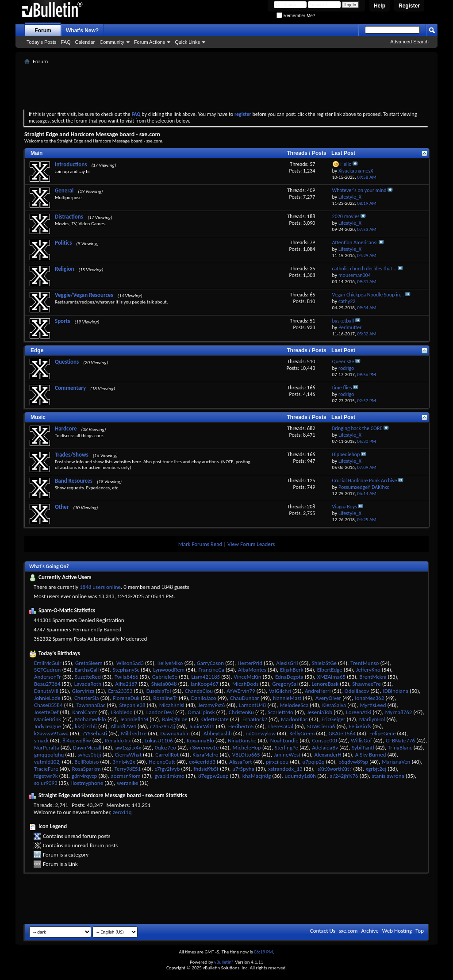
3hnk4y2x (124, 762)
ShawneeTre (366, 684)
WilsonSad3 (130, 663)
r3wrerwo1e (204, 747)
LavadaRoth (88, 684)
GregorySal (285, 684)
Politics (63, 243)
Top (420, 931)
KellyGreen (302, 733)
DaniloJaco (204, 698)
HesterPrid (250, 663)
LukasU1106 (159, 740)
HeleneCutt (162, 762)
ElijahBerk (292, 670)
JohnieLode (47, 698)
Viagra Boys (345, 507)
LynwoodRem (169, 670)
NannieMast (287, 698)
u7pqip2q (313, 762)
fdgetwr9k (46, 776)
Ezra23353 (121, 691)
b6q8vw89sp (353, 762)
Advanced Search (409, 42)
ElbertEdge (330, 670)
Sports (62, 321)
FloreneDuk (126, 698)
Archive (370, 931)
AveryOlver (328, 698)
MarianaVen (396, 762)
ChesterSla (87, 698)
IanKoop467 (205, 684)
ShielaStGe (324, 663)
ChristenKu (241, 712)
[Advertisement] (226, 87)
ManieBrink (48, 719)
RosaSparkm (86, 769)
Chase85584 (48, 705)
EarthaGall (87, 670)
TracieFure (46, 769)
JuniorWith (202, 726)
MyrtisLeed (373, 705)
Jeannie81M (134, 719)
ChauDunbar (245, 698)
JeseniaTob (320, 712)
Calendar (85, 42)
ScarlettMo (280, 712)
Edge (37, 350)
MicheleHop (247, 747)
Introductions (71, 164)
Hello (346, 164)
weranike (127, 783)
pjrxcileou (277, 762)
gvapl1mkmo (169, 776)
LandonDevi (160, 712)
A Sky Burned (371, 755)
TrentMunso (365, 663)
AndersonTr (48, 677)
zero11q (122, 812)
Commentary (70, 388)
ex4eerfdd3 (202, 762)
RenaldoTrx (118, 740)
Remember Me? (296, 16)
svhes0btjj (90, 755)
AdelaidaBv (325, 747)
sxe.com (348, 931)
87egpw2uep (213, 776)
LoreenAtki (359, 712)
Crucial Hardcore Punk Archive (365, 480)
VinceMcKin (247, 677)
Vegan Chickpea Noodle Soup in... (368, 295)
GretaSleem (89, 663)
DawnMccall (87, 747)
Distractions (69, 217)
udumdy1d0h (300, 776)
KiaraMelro (205, 755)
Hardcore (66, 429)
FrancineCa (211, 670)
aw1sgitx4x (128, 747)
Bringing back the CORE (357, 428)
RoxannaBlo (200, 740)
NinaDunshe (242, 740)
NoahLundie (284, 740)
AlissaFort (240, 762)
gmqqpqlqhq (49, 755)
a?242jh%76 (344, 776)
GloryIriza (83, 691)
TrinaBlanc (400, 747)
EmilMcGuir (48, 663)
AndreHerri (318, 691)
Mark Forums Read (200, 544)
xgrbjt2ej (376, 769)
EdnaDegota (289, 677)
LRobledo (121, 712)
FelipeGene (382, 733)
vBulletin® (224, 962)
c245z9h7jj (163, 726)
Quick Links (187, 42)
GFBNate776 (400, 740)
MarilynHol (372, 719)
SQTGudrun (47, 670)
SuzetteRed (88, 677)
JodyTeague (48, 726)
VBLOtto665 (246, 755)
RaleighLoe (175, 719)
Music (38, 417)
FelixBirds (360, 726)
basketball (343, 321)
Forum (43, 31)
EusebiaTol (159, 691)
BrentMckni (373, 677)
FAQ (66, 42)
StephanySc (126, 670)
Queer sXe (343, 361)
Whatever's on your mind (359, 190)
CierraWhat (128, 755)
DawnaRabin (175, 733)
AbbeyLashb (218, 733)
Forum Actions (150, 42)
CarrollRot (167, 755)
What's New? (82, 31)
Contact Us (323, 931)
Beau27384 (47, 684)
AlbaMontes (252, 670)
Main (36, 153)
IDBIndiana (395, 691)
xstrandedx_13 (285, 769)
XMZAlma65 (331, 677)
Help (380, 6)
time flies (342, 388)
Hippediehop (346, 454)
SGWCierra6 (321, 726)
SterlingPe (286, 747)
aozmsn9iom (126, 776)
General (64, 190)
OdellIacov (357, 691)
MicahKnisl (172, 705)
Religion (64, 269)
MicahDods (245, 684)
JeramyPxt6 (211, 705)
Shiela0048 (164, 684)
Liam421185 (206, 677)
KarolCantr (85, 712)
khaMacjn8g (257, 776)
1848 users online (100, 587)
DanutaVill (46, 691)
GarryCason (210, 663)
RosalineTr (165, 698)
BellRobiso (86, 762)
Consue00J (325, 740)
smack (41, 740)
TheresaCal (280, 726)
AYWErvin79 (241, 691)
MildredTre (134, 733)
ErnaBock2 (255, 719)
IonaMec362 (369, 698)
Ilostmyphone (87, 783)
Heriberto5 (241, 726)
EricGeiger (334, 719)
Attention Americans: (355, 242)
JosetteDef (46, 712)
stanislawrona (388, 776)
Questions (67, 362)
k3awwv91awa (51, 733)
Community (112, 42)
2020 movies (346, 216)
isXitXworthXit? (334, 769)
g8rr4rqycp (84, 776)
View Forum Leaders (251, 544)
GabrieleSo (165, 677)
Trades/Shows (72, 455)
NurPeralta (47, 747)
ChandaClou (199, 691)
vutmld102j (47, 762)
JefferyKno (368, 670)
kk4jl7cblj (86, 726)
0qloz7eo (165, 747)
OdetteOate (215, 719)
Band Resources (74, 481)
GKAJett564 (342, 733)
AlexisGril (287, 663)
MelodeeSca (294, 705)
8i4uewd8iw (77, 740)
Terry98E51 (128, 769)
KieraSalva (334, 705)
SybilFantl (363, 747)
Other (62, 507)
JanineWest (287, 755)
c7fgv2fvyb (167, 769)
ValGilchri (280, 691)
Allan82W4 (123, 726)
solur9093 (46, 783)
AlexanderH (328, 755)
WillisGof (361, 740)
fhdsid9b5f (206, 769)
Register (409, 6)
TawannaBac (91, 705)
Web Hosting (397, 931)
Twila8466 (127, 677)
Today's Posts (42, 42)
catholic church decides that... (364, 269)
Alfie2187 (126, 684)
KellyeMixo (170, 663)
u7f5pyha (243, 769)
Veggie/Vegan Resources (84, 295)
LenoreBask (325, 684)
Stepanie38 (132, 705)
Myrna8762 (398, 712)
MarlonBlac (294, 719)
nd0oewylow (261, 733)
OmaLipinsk (201, 712)
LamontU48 (253, 705)
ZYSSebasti (95, 733)
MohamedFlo (90, 719)
